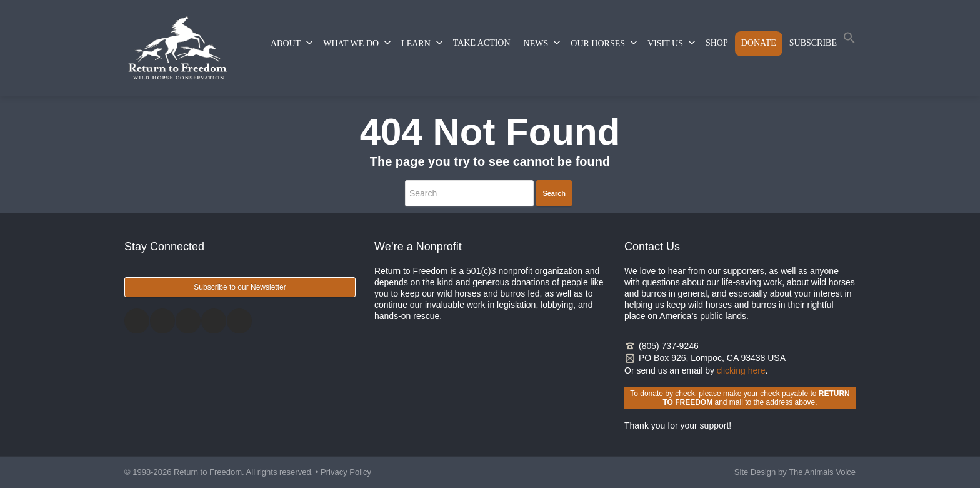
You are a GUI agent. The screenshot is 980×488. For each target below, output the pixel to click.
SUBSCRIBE (813, 43)
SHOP (717, 43)
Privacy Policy (346, 472)
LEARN (422, 43)
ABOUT (292, 43)
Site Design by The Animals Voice (795, 472)
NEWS (542, 43)
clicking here (741, 370)
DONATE (759, 43)
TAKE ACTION (482, 43)
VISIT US (672, 43)
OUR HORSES (604, 43)
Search (554, 193)
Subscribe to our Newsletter (240, 287)
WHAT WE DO (357, 43)
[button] (849, 40)
